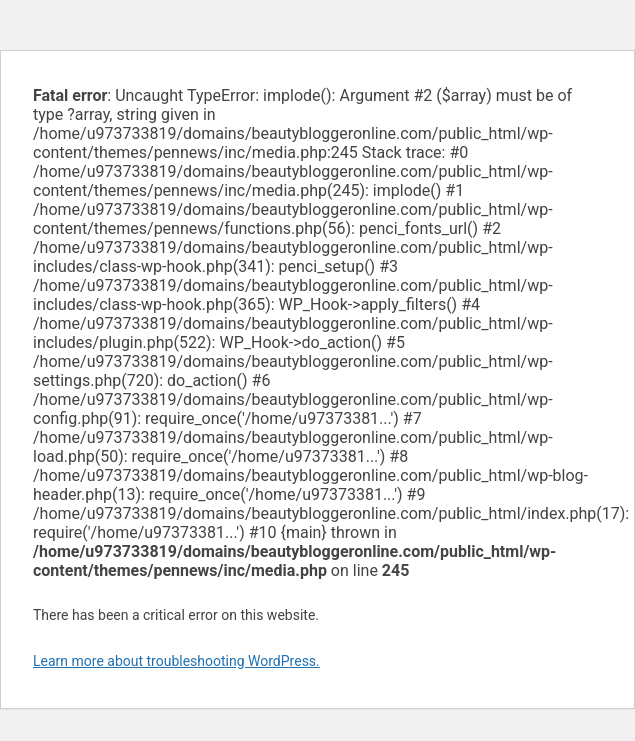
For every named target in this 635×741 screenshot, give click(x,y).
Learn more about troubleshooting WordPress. (176, 661)
